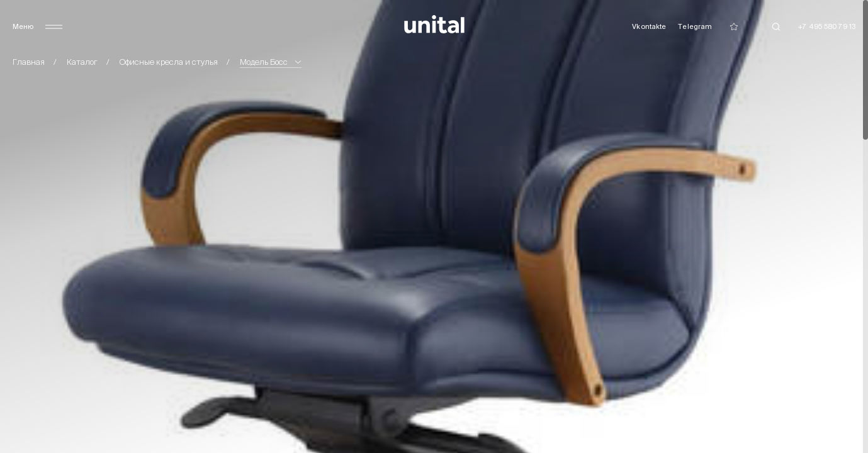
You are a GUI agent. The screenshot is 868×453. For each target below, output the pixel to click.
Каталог (82, 62)
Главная (29, 62)
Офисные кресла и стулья (169, 62)
